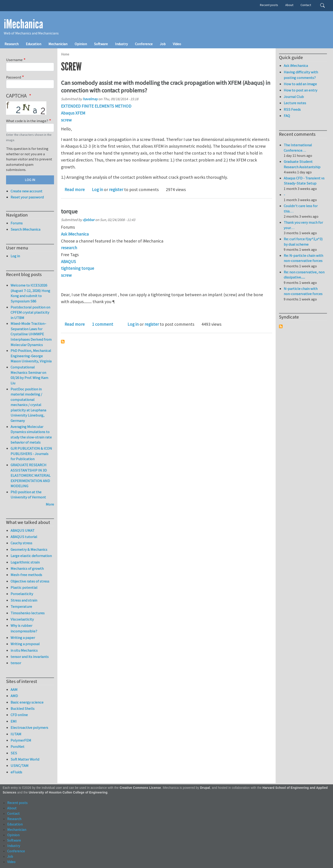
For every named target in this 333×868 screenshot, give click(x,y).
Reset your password (27, 197)
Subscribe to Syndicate (281, 326)
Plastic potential (24, 587)
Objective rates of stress (30, 581)
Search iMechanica (25, 229)
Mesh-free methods (26, 575)
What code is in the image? (27, 121)
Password (14, 77)
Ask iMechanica (75, 234)
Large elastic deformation (31, 556)
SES (14, 753)
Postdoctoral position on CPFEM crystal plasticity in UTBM (30, 312)
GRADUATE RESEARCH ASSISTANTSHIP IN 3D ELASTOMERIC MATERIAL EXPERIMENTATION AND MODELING (30, 475)
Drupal (205, 788)
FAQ (287, 116)
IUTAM (16, 734)
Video (177, 44)
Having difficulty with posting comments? (301, 75)
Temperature (21, 606)
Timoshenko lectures (28, 613)
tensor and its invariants (30, 657)
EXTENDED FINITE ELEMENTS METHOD (96, 106)
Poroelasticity (22, 594)
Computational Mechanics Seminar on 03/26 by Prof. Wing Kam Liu (29, 375)
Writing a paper (23, 638)
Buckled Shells (23, 708)
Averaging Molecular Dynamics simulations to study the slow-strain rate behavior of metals (31, 435)
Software (101, 44)
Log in (97, 189)
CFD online (19, 715)
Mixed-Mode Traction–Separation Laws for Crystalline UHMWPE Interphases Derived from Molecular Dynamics (31, 334)
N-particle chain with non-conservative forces (303, 291)
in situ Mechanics (24, 650)
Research (12, 44)
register (116, 189)
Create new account (26, 191)
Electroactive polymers (29, 728)
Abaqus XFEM (73, 113)
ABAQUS (68, 262)
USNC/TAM (19, 766)
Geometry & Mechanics (29, 549)
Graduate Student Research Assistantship (302, 164)
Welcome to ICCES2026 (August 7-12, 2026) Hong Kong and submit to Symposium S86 (30, 293)
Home (65, 54)
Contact (306, 5)
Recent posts (269, 5)
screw (66, 120)
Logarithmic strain (25, 562)
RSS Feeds (292, 109)
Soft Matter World (25, 759)
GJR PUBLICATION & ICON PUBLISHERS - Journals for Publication (31, 454)
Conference (144, 44)
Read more (75, 189)
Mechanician (58, 44)
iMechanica (23, 24)
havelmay (90, 99)
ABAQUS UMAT (23, 530)
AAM (14, 689)
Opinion (81, 44)
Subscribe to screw (63, 342)
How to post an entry (301, 90)
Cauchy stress (21, 543)
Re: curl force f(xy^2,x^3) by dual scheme (303, 242)
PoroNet (17, 747)
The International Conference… (298, 148)
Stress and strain (24, 600)
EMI (14, 721)
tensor (16, 663)
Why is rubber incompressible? (24, 628)
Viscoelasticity (22, 619)
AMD (14, 696)
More (50, 504)
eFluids (16, 772)
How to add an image (300, 84)
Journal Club (294, 97)
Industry (121, 44)
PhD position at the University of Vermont (28, 495)
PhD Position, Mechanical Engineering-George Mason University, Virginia (31, 356)
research (69, 248)
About (289, 5)
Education (34, 44)
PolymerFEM (21, 740)
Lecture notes (295, 103)
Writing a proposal (25, 644)
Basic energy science (27, 702)
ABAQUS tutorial (24, 537)
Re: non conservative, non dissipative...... (304, 275)
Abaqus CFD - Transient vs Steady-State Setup (304, 181)
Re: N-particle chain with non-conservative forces (303, 258)
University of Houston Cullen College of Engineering (68, 792)
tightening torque (78, 268)
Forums (17, 223)
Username (14, 60)
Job (163, 44)
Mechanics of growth (27, 568)
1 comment (103, 324)
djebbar (89, 220)
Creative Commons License (140, 788)
